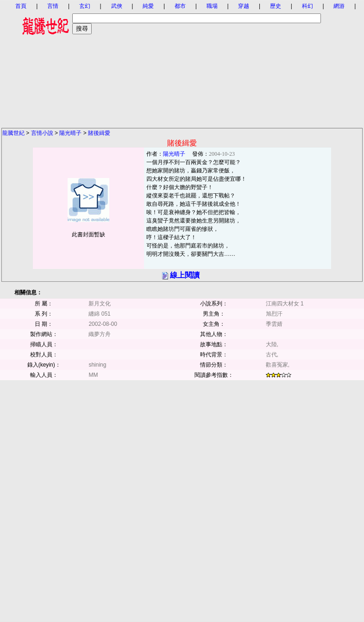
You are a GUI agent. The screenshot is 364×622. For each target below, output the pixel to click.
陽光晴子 (70, 133)
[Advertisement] (182, 63)
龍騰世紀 (13, 133)
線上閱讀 (185, 275)
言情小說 (42, 133)
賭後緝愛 (99, 133)
